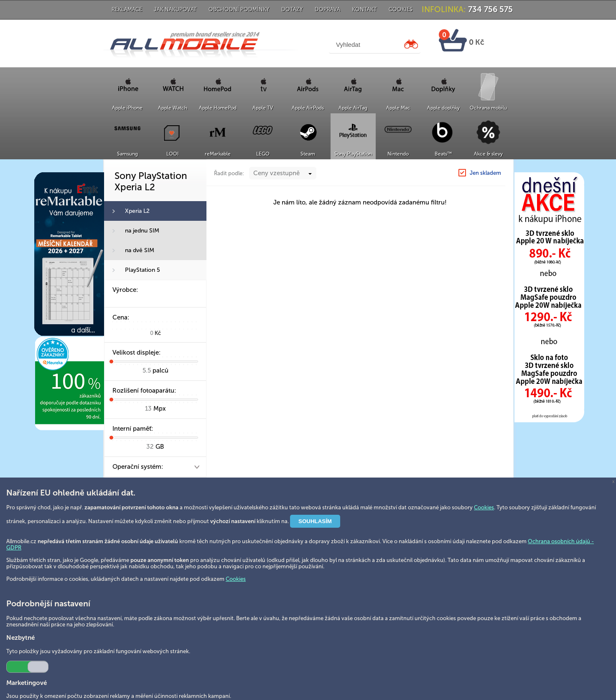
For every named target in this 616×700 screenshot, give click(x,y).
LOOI (172, 154)
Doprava (327, 9)
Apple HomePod (218, 108)
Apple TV (263, 108)
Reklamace (127, 9)
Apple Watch (173, 108)
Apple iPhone (127, 108)
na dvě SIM (140, 250)
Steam (308, 154)
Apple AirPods (308, 108)
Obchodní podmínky (239, 9)
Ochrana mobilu (488, 108)
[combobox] (283, 190)
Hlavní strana (401, 168)
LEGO (263, 154)
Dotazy (292, 9)
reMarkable (218, 154)
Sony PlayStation (353, 154)
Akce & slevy (488, 154)
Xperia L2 (137, 211)
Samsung (127, 154)
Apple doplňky (443, 108)
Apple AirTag (353, 108)
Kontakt (364, 9)
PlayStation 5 (143, 270)
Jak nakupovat (175, 9)
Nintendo (398, 154)
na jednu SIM (142, 231)
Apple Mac (398, 108)
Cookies (401, 9)
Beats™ (443, 154)
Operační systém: (138, 467)
